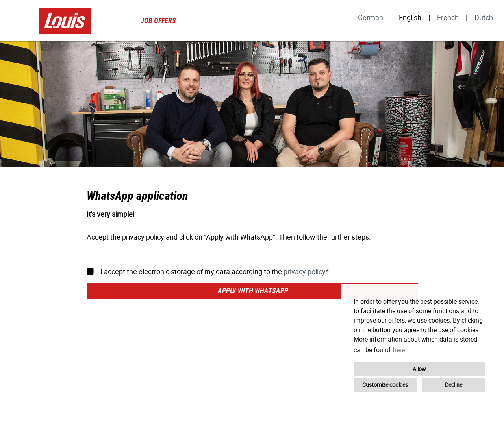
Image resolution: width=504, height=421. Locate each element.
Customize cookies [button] (385, 385)
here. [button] (400, 350)
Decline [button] (454, 385)
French (448, 17)
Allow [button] (419, 369)
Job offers (158, 21)
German (371, 17)
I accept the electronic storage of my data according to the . (209, 271)
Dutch (484, 17)
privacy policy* (306, 271)
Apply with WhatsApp (253, 291)
